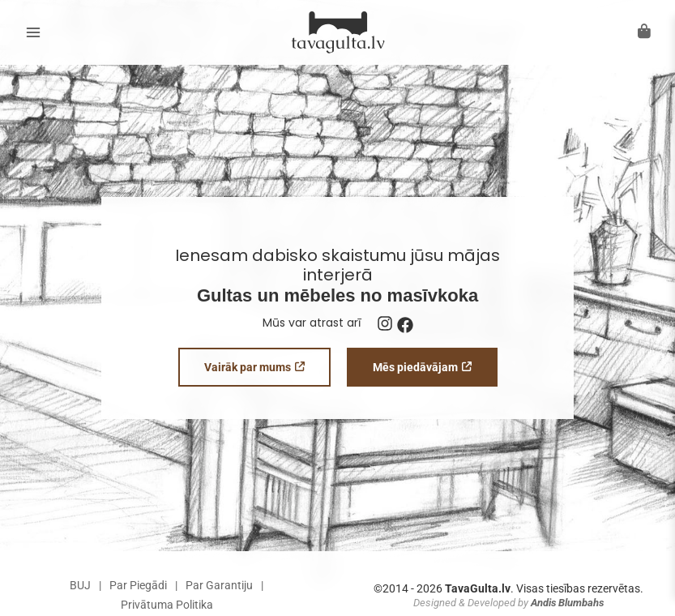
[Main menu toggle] (33, 33)
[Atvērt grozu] (644, 32)
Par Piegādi (138, 585)
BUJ (80, 585)
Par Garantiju (219, 585)
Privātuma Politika (167, 605)
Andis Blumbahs (567, 603)
